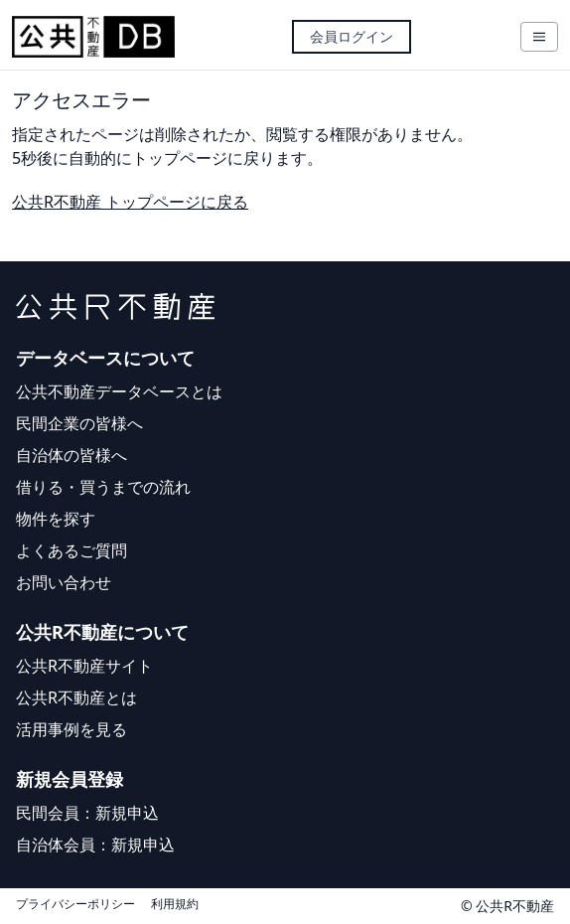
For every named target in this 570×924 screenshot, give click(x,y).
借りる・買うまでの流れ (103, 487)
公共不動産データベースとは (119, 391)
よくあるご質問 (71, 550)
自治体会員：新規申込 (95, 845)
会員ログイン (352, 36)
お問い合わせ (64, 582)
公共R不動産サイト (84, 666)
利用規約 (175, 904)
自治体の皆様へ (71, 455)
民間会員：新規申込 (87, 813)
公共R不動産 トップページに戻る (130, 202)
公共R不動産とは (76, 697)
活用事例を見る (71, 729)
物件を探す (56, 519)
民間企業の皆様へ (79, 423)
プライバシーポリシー (75, 904)
